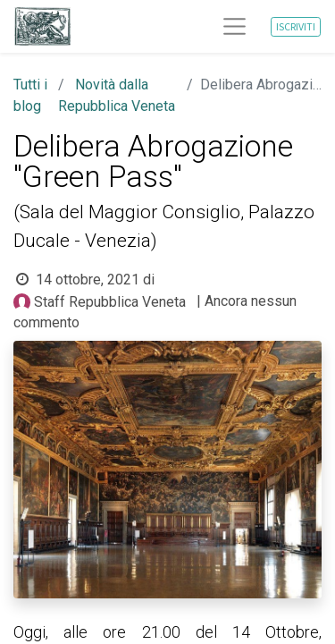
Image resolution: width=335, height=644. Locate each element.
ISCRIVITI (296, 26)
